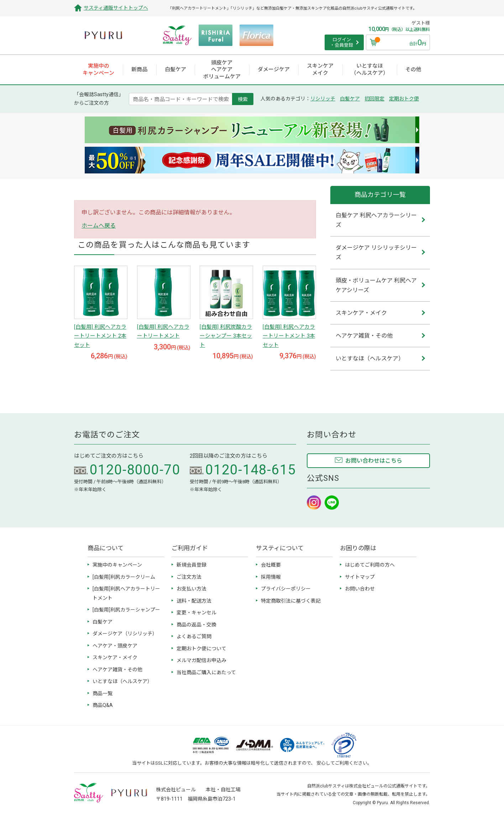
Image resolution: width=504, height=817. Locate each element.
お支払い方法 (191, 589)
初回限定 (374, 99)
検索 (243, 99)
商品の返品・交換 (196, 625)
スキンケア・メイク (115, 657)
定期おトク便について (201, 649)
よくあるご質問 (194, 636)
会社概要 (271, 565)
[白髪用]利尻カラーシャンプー (126, 610)
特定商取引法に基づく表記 (291, 601)
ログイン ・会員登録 (342, 43)
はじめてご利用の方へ (370, 565)
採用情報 (271, 577)
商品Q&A (103, 705)
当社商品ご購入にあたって (206, 672)
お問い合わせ (360, 589)
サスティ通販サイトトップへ (116, 8)
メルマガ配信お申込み (201, 660)
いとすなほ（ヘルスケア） (122, 681)
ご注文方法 (189, 577)
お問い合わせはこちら (374, 461)
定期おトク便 (404, 99)
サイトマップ (360, 577)
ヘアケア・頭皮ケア (115, 646)
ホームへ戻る (99, 226)
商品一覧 (103, 693)
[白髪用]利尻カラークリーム (124, 577)
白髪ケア (350, 99)
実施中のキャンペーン (117, 565)
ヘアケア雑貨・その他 (117, 670)
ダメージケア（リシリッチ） (125, 634)
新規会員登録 (191, 565)
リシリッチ (323, 99)
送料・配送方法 (194, 601)
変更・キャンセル (196, 613)
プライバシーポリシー (286, 589)
